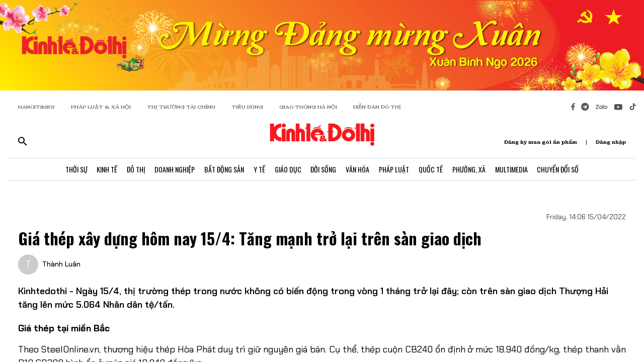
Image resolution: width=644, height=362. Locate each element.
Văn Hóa (358, 170)
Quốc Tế (433, 170)
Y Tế (258, 170)
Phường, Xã (471, 170)
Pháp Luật (395, 170)
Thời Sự (72, 170)
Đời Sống (324, 170)
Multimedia (514, 170)
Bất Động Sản (223, 170)
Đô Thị (133, 170)
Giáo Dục (288, 170)
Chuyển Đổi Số (562, 170)
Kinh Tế (104, 170)
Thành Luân (61, 264)
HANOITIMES (36, 107)
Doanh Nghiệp (173, 170)
